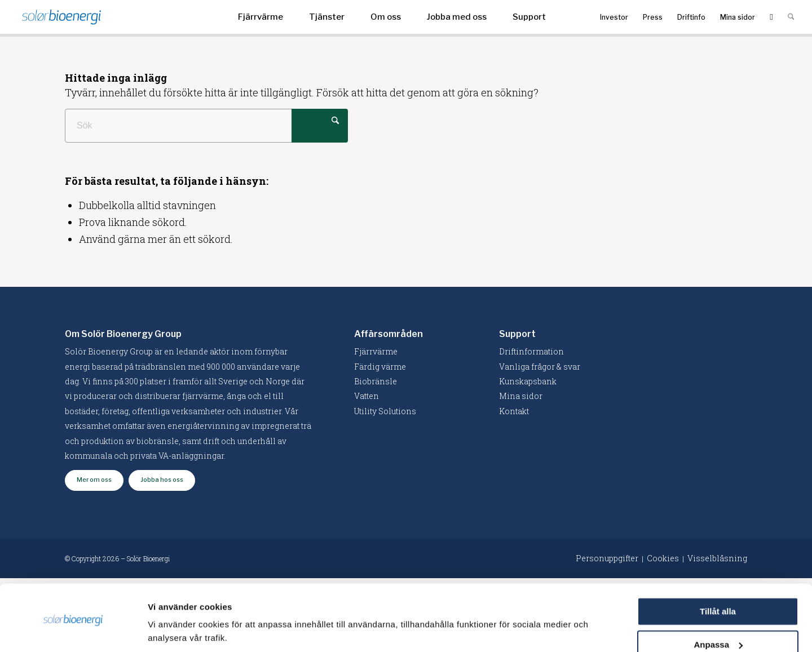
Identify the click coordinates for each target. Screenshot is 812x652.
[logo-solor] (61, 17)
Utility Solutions (385, 411)
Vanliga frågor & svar (540, 367)
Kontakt (514, 411)
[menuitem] (261, 17)
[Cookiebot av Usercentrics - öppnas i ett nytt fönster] (73, 630)
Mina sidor (521, 396)
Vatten (367, 396)
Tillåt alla (718, 572)
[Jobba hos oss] (162, 480)
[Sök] (791, 17)
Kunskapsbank (528, 381)
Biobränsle (376, 381)
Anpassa (718, 605)
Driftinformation (531, 351)
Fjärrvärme (376, 351)
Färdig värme (380, 367)
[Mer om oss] (94, 480)
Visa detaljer (173, 630)
